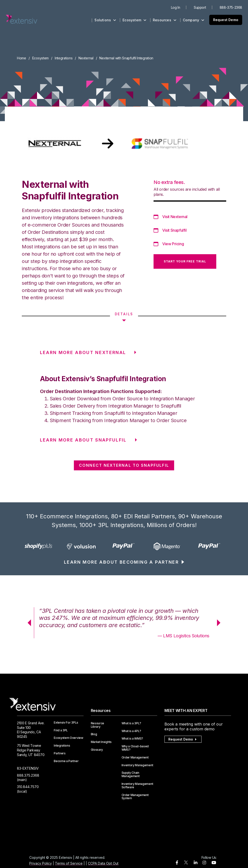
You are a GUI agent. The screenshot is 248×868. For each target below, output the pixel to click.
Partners (60, 753)
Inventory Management (137, 765)
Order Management (135, 758)
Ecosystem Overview (68, 738)
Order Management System (135, 797)
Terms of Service (69, 863)
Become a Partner (66, 761)
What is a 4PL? (132, 731)
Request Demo (226, 20)
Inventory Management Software (137, 786)
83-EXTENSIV (28, 768)
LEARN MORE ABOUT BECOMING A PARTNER (121, 562)
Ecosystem (134, 20)
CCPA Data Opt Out (103, 863)
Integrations (64, 58)
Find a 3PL (61, 730)
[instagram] (204, 863)
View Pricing (173, 244)
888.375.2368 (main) (28, 778)
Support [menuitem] (200, 7)
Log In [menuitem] (176, 7)
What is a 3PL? (132, 723)
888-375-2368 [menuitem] (231, 7)
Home (22, 58)
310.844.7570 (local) (28, 789)
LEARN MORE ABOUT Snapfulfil (83, 440)
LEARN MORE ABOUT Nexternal (83, 352)
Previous (28, 623)
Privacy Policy (41, 863)
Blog (94, 734)
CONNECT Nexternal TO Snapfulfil (124, 465)
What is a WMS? (132, 739)
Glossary (97, 750)
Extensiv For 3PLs (66, 723)
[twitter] (186, 864)
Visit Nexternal (175, 217)
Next (220, 623)
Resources (165, 20)
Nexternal (86, 58)
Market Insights (101, 742)
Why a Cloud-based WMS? (135, 748)
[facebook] (177, 863)
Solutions (105, 20)
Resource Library (97, 725)
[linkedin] (196, 863)
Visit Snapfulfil (174, 230)
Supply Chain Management (131, 774)
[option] (38, 546)
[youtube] (214, 863)
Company (194, 20)
